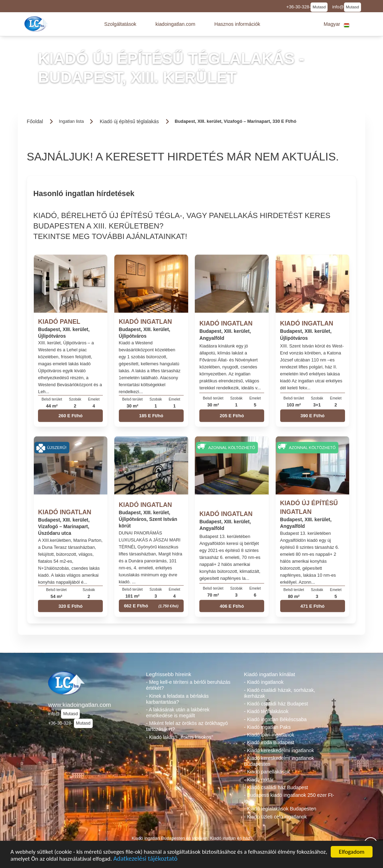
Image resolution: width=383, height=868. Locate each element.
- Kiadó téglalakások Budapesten (280, 809)
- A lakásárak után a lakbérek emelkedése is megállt (178, 713)
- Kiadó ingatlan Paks (267, 727)
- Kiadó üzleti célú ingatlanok (275, 817)
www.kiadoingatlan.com (79, 705)
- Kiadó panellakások (267, 772)
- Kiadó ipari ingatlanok (269, 735)
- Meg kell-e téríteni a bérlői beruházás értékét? (188, 685)
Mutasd (319, 7)
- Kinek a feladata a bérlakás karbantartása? (177, 699)
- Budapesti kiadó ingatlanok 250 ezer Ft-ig (289, 798)
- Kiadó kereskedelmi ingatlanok (279, 750)
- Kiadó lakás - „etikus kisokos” (179, 737)
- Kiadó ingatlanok (264, 682)
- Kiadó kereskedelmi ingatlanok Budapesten (279, 761)
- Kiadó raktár (259, 780)
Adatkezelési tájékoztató (145, 859)
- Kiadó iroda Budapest (269, 742)
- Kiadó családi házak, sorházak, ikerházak (279, 693)
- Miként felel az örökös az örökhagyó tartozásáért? (187, 726)
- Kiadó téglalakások (266, 711)
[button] (120, 24)
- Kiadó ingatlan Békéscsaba (275, 719)
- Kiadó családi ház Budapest (276, 704)
